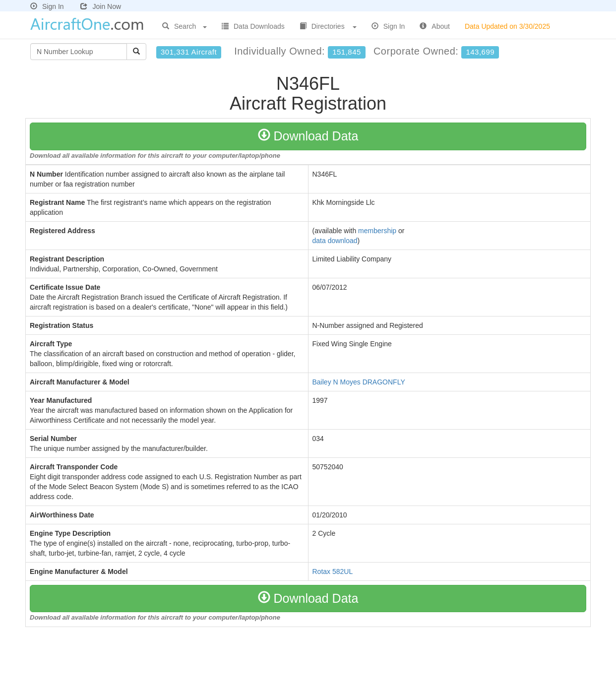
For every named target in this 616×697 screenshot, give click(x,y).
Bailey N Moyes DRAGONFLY (359, 382)
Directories (328, 26)
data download (335, 241)
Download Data (308, 136)
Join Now (101, 6)
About (435, 26)
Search (185, 26)
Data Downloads (253, 26)
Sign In (47, 6)
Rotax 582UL (333, 571)
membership (377, 231)
